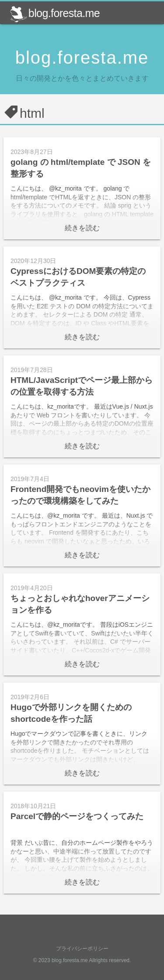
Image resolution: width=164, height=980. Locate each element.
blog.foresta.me (55, 13)
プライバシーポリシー (82, 949)
